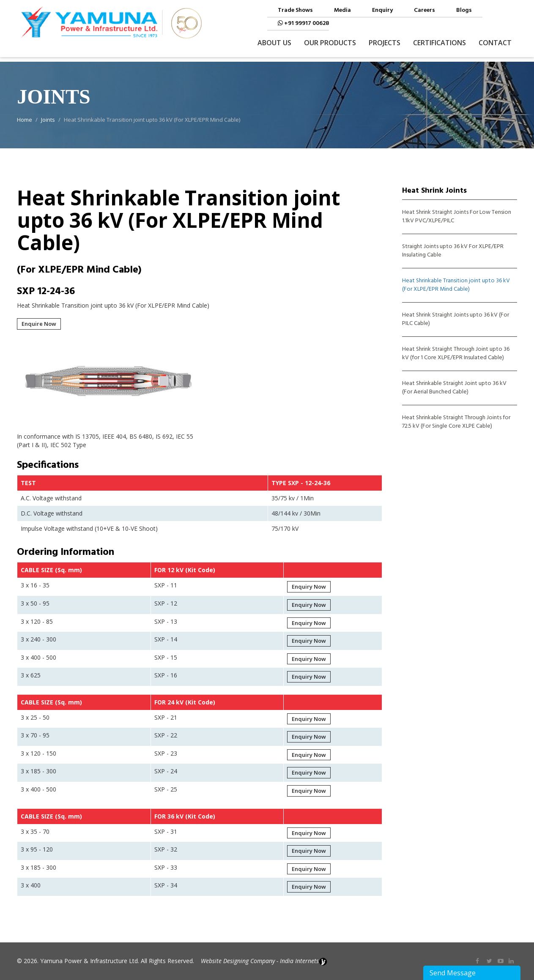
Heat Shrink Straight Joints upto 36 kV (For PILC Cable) (456, 319)
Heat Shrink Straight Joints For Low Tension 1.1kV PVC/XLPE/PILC (457, 217)
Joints (48, 120)
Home (25, 120)
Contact (495, 43)
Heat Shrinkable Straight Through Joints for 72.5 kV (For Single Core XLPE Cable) (456, 422)
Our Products (330, 43)
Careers (424, 11)
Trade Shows (295, 11)
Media (342, 11)
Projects (385, 43)
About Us (274, 43)
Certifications (440, 43)
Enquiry (382, 11)
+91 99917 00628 (303, 24)
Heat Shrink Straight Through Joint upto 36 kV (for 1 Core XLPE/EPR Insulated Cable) (456, 354)
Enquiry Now (309, 587)
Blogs (464, 11)
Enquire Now (39, 324)
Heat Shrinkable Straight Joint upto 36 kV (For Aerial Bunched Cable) (454, 388)
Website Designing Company (238, 961)
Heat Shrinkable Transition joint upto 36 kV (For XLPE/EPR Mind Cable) (456, 285)
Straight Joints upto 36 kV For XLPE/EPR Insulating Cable (453, 251)
